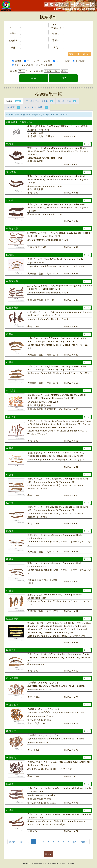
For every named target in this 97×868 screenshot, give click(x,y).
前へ (22, 842)
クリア (63, 78)
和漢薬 (17, 61)
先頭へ (13, 842)
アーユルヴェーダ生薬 (37, 61)
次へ (75, 842)
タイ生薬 (79, 61)
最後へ (84, 842)
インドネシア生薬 (22, 65)
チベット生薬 (44, 65)
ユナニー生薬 (61, 61)
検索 (34, 78)
